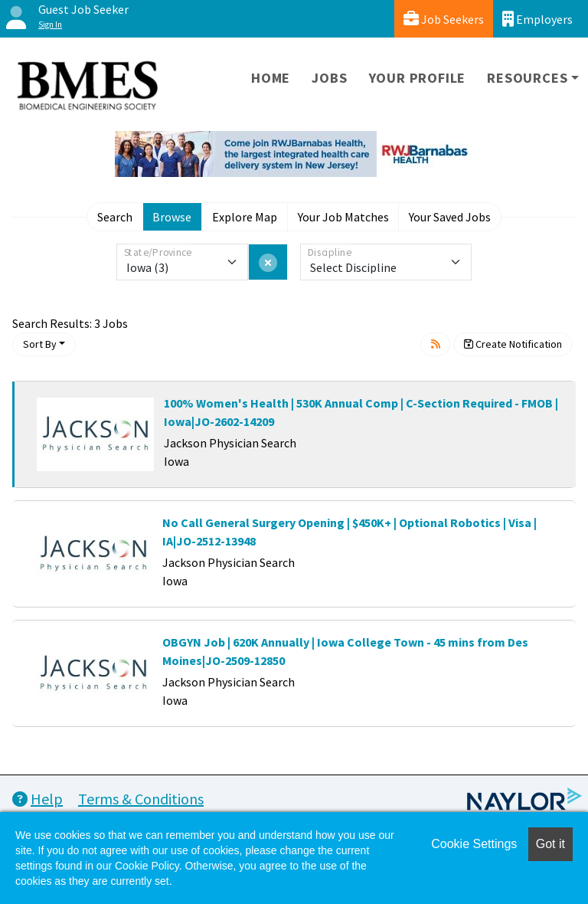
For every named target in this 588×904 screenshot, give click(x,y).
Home (271, 78)
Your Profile (418, 78)
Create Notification (513, 344)
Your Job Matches (343, 217)
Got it (550, 844)
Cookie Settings (474, 844)
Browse (172, 217)
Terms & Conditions (141, 799)
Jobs (329, 78)
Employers (537, 19)
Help (38, 799)
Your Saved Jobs (450, 217)
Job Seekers (444, 19)
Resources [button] (527, 78)
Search (115, 217)
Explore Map (245, 217)
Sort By (40, 344)
